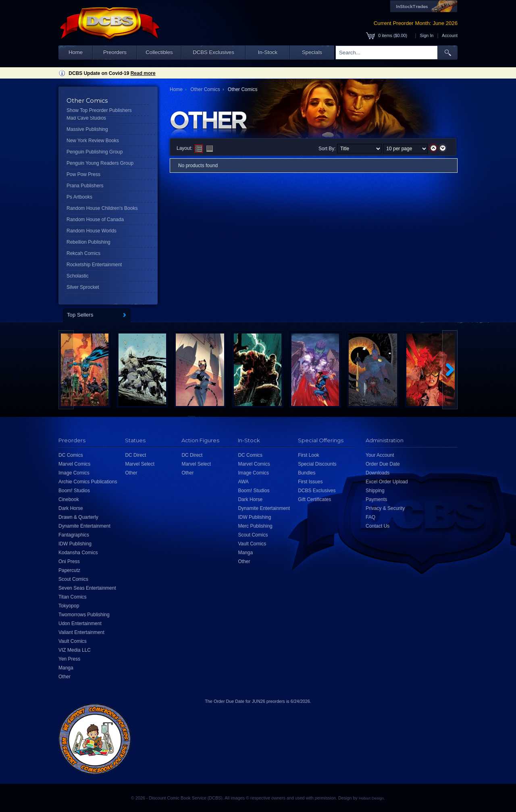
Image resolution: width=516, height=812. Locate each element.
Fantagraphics (74, 535)
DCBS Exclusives (213, 52)
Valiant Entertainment (81, 632)
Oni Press (69, 561)
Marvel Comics (74, 464)
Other (64, 677)
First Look (309, 455)
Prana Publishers (85, 186)
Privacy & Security (385, 508)
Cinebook (69, 499)
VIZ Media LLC (75, 650)
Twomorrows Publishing (84, 615)
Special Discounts (317, 464)
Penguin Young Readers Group (100, 163)
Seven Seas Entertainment (87, 588)
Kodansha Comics (78, 553)
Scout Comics (73, 579)
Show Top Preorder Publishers (99, 110)
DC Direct (135, 455)
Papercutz (69, 570)
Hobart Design (371, 798)
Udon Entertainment (80, 623)
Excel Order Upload (387, 482)
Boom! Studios (74, 491)
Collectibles (159, 52)
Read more (143, 73)
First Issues (310, 482)
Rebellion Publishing (88, 242)
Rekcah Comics (83, 253)
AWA (243, 482)
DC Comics (71, 455)
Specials (312, 52)
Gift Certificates (314, 499)
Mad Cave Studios (86, 118)
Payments (376, 499)
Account (450, 35)
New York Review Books (93, 141)
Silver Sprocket (83, 287)
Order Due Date (383, 464)
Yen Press (69, 659)
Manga (66, 668)
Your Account (380, 455)
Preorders (115, 52)
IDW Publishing (75, 544)
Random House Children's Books (102, 208)
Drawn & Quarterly (78, 517)
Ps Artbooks (79, 197)
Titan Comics (73, 597)
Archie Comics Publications (88, 482)
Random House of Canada (95, 220)
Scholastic (78, 276)
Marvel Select (140, 464)
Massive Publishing (87, 129)
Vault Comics (73, 641)
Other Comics (205, 89)
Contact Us (378, 526)
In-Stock (268, 52)
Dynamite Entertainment (84, 526)
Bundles (307, 473)
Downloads (378, 473)
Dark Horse (71, 508)
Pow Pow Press (83, 174)
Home (76, 52)
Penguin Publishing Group (95, 152)
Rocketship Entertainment (94, 265)
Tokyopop (69, 606)
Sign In (427, 35)
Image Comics (74, 473)
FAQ (370, 517)
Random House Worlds (92, 231)
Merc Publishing (255, 526)
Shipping (375, 491)
